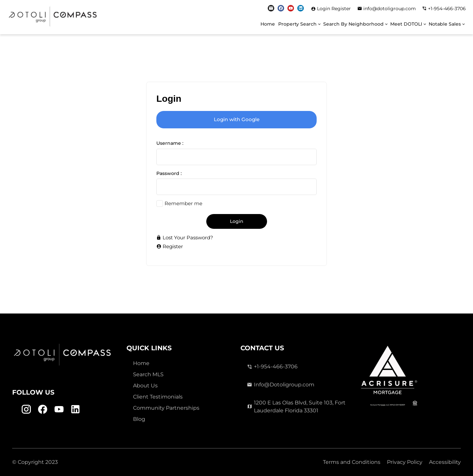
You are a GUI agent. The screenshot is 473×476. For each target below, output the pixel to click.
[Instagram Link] (271, 8)
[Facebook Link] (281, 8)
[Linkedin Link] (301, 8)
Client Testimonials (158, 397)
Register (341, 9)
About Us (145, 386)
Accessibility (445, 462)
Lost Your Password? (185, 238)
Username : (170, 143)
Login (324, 9)
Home (268, 24)
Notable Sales (445, 24)
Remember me (183, 203)
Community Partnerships (166, 408)
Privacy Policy (405, 462)
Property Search (297, 24)
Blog (139, 419)
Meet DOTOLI (406, 24)
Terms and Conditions (352, 462)
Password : (169, 173)
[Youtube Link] (291, 8)
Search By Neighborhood (353, 24)
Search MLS (148, 374)
